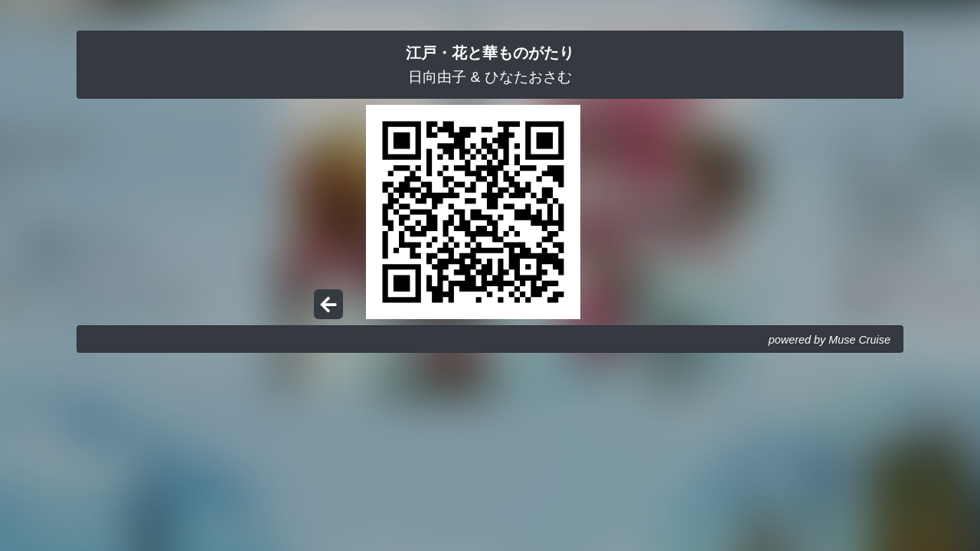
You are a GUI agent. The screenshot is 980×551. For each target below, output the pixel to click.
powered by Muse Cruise (830, 340)
